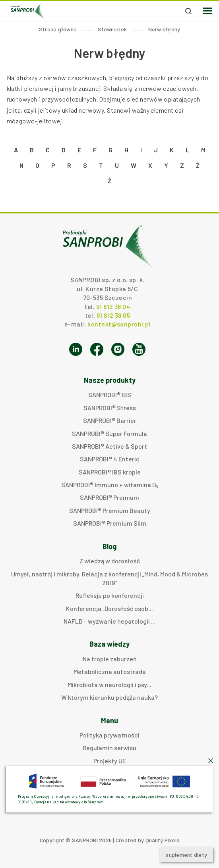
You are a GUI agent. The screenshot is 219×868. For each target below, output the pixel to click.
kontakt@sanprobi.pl (119, 324)
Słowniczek (112, 29)
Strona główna (58, 29)
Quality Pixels (163, 840)
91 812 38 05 (113, 315)
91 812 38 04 (113, 306)
